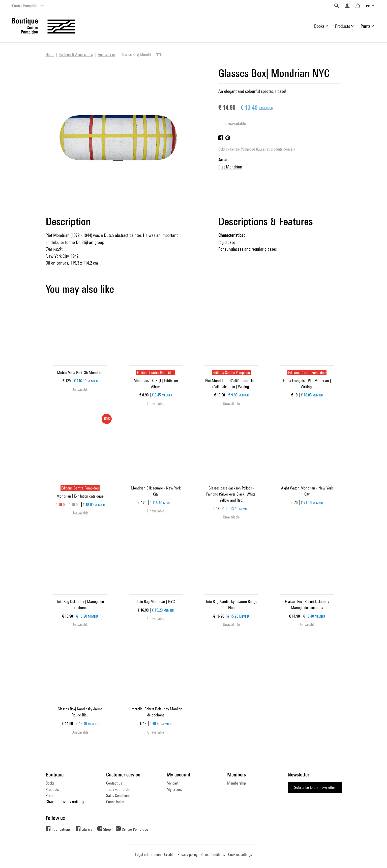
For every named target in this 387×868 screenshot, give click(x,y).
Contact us (114, 783)
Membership (236, 783)
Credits (169, 855)
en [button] (368, 6)
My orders (174, 789)
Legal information (148, 855)
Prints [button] (365, 26)
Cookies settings (240, 855)
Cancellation (115, 802)
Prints (50, 795)
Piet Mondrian (230, 167)
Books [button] (319, 26)
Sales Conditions (118, 795)
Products (52, 789)
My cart (172, 783)
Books (50, 783)
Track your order (118, 789)
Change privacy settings (66, 802)
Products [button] (343, 26)
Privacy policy (187, 855)
